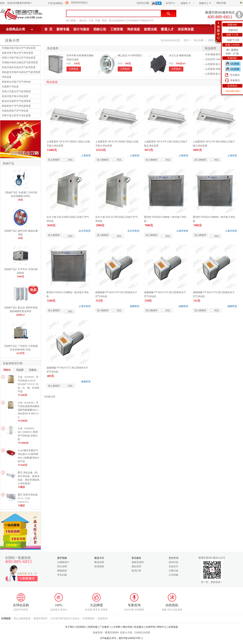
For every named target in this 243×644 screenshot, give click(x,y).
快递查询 (103, 618)
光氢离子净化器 (10, 87)
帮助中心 (162, 627)
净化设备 (7, 77)
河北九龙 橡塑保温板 (180, 55)
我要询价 (233, 30)
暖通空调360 (41, 618)
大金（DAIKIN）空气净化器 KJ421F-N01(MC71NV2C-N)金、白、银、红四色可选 (29, 384)
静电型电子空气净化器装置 (16, 106)
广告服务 (104, 627)
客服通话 (235, 80)
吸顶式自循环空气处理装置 (16, 101)
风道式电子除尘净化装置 (15, 96)
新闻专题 (63, 29)
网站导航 (221, 3)
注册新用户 (63, 562)
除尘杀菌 (199, 40)
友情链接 (173, 627)
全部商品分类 (15, 29)
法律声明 (150, 627)
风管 (104, 20)
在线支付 (174, 566)
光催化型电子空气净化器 (15, 111)
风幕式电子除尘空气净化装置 (17, 53)
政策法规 (150, 29)
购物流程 (62, 571)
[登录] (140, 3)
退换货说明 (138, 562)
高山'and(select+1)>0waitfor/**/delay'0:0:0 (131, 20)
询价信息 (134, 29)
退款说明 (136, 566)
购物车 (186, 3)
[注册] (146, 3)
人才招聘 (116, 627)
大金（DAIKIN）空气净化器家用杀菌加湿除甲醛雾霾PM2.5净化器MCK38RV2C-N (29, 410)
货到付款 (174, 562)
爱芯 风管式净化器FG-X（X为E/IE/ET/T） (28, 498)
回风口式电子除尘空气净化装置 (19, 58)
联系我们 (81, 627)
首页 (186, 40)
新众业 (83, 20)
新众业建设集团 (22, 618)
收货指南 (99, 566)
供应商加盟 (186, 29)
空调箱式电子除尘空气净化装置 (19, 48)
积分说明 (62, 566)
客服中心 (205, 3)
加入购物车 (54, 160)
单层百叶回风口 (79, 3)
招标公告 (100, 29)
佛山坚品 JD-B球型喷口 (130, 55)
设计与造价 (81, 29)
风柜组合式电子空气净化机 (16, 82)
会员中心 (171, 3)
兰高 (91, 20)
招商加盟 (93, 627)
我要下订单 (233, 40)
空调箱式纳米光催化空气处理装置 (20, 62)
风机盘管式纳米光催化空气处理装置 (21, 72)
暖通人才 (167, 29)
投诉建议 (235, 75)
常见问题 (62, 575)
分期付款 (174, 571)
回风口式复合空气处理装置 (16, 91)
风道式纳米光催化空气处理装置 (19, 67)
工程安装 (117, 29)
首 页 (48, 29)
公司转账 (174, 575)
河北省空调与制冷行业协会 (65, 618)
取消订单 (136, 571)
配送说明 (99, 562)
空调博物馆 (89, 618)
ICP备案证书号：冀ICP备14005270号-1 (121, 638)
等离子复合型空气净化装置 (16, 116)
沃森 (98, 20)
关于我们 (70, 627)
